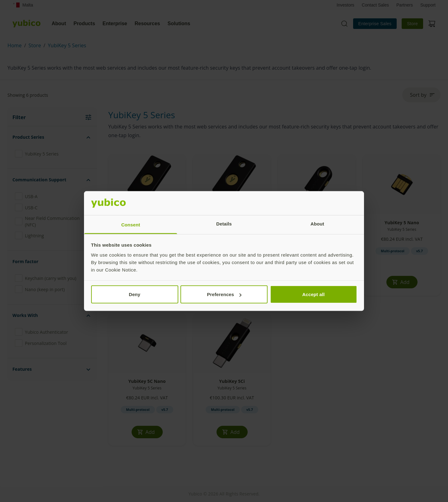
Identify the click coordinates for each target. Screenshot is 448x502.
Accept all (314, 294)
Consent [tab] (131, 224)
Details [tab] (224, 223)
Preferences (224, 294)
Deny (135, 294)
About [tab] (317, 223)
